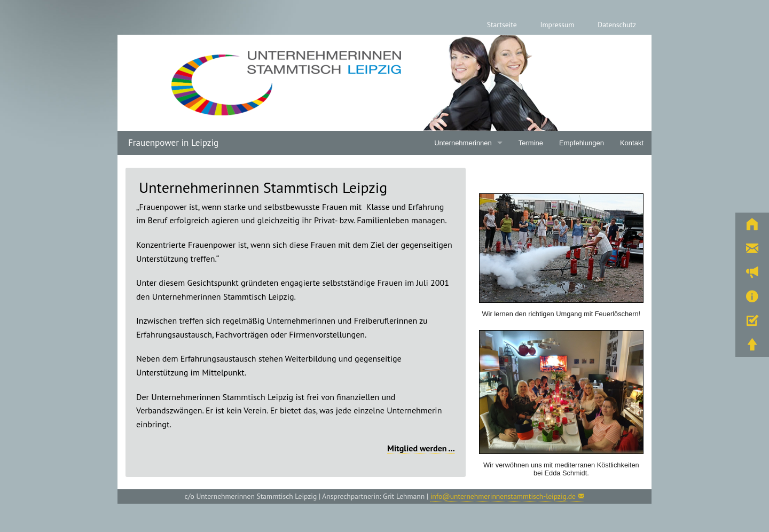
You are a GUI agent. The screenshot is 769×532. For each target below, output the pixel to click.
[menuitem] (502, 25)
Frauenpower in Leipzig (173, 143)
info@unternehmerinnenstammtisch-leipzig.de (503, 496)
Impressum (558, 25)
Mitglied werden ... (421, 448)
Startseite (502, 25)
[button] (752, 225)
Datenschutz (617, 25)
